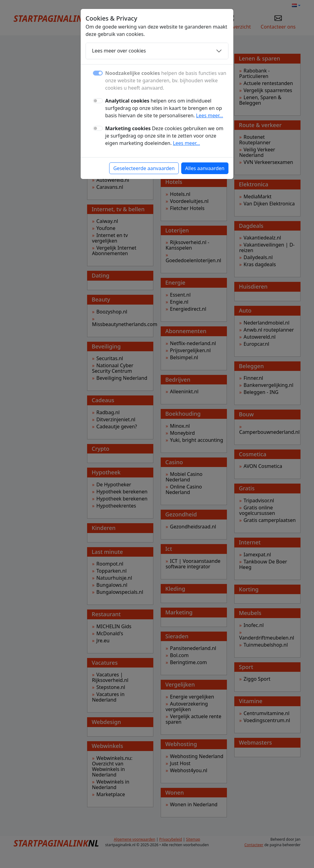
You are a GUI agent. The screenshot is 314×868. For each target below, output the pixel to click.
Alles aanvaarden (205, 168)
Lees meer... (209, 115)
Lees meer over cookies (119, 51)
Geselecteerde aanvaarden (144, 168)
